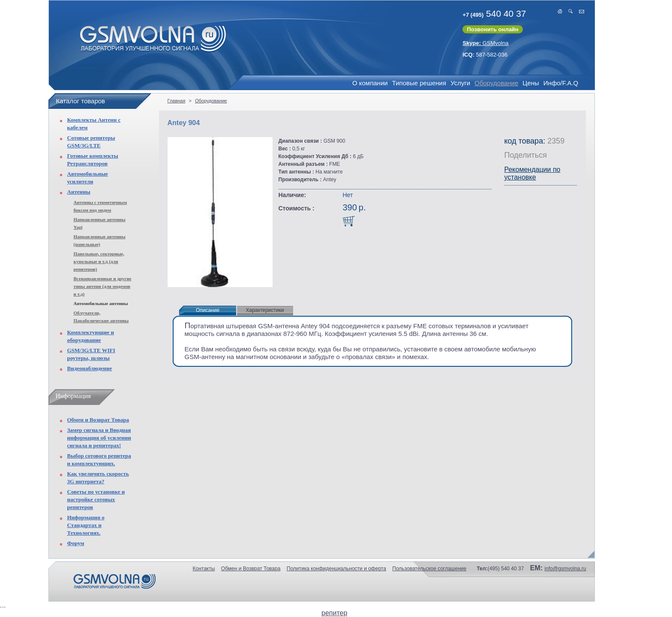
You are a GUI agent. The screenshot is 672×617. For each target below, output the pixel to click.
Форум (76, 543)
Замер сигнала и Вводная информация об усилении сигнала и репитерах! (99, 438)
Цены (531, 83)
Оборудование (496, 83)
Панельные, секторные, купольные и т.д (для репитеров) (99, 261)
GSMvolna (485, 43)
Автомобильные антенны (101, 303)
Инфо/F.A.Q (561, 83)
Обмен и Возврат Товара (98, 420)
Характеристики (265, 310)
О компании (370, 83)
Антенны (79, 192)
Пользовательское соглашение (429, 569)
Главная (177, 101)
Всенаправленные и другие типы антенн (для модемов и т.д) (103, 286)
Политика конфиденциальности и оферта (336, 569)
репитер (334, 613)
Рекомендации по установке (532, 173)
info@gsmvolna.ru (565, 569)
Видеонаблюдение (90, 368)
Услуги (460, 83)
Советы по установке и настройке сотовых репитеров (96, 499)
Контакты (204, 569)
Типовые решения (419, 83)
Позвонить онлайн (492, 29)
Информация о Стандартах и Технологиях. (86, 525)
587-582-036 (485, 55)
